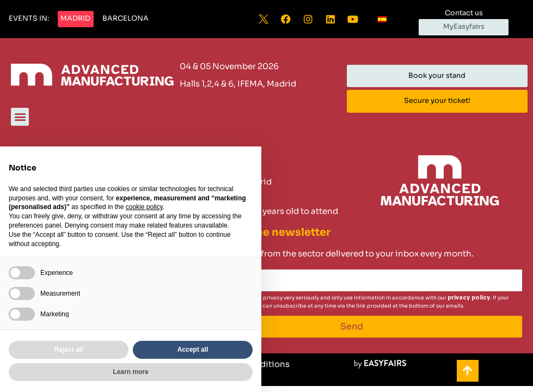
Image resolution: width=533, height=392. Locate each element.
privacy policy (469, 298)
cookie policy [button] (144, 207)
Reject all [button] (69, 350)
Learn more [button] (130, 372)
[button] (29, 19)
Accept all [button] (193, 350)
